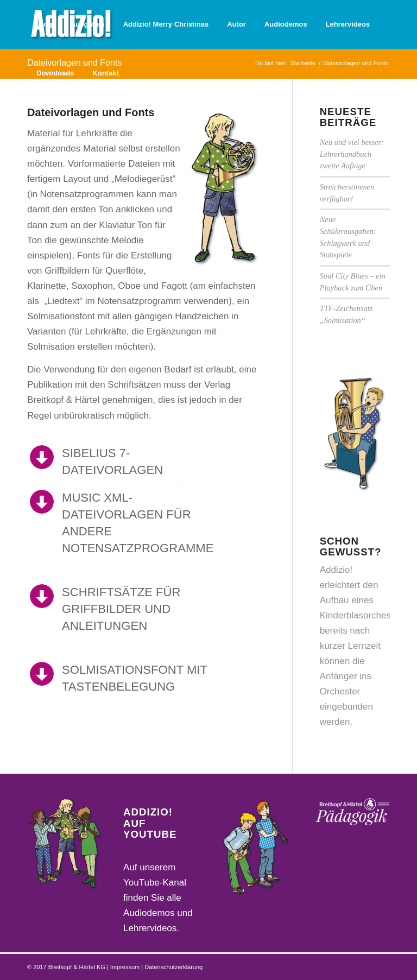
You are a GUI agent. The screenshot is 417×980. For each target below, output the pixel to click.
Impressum (126, 967)
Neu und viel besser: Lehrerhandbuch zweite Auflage (352, 154)
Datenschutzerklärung (173, 967)
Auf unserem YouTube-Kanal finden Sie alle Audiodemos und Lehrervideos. (158, 898)
